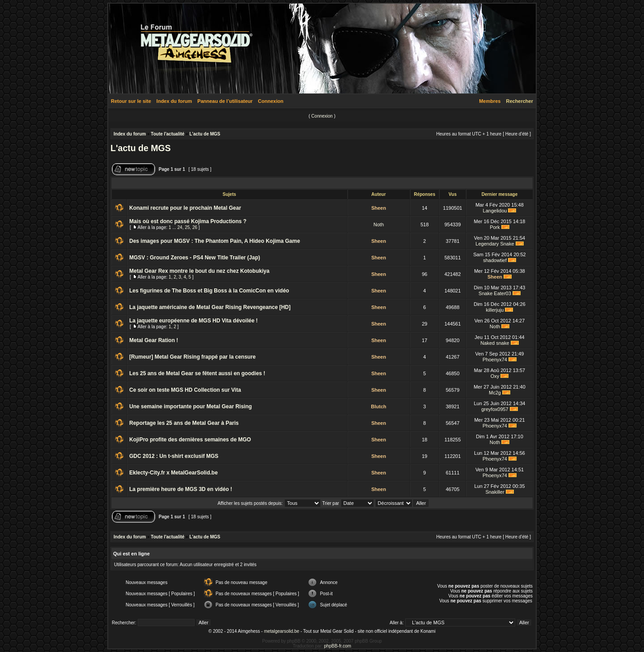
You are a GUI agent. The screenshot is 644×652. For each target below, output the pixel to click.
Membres (490, 101)
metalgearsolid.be (282, 631)
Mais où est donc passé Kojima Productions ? (188, 221)
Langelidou (495, 211)
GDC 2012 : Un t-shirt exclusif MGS (174, 456)
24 (180, 227)
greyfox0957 (495, 409)
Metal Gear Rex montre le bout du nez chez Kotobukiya (199, 271)
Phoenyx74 (495, 360)
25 (187, 227)
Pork (495, 227)
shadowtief (495, 260)
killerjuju (495, 310)
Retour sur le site (131, 101)
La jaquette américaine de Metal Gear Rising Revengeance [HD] (210, 307)
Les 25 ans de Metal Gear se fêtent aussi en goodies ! (197, 373)
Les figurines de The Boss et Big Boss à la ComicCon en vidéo (209, 291)
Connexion (271, 101)
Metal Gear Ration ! (154, 340)
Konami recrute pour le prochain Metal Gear (185, 208)
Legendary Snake (495, 244)
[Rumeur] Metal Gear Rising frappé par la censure (193, 357)
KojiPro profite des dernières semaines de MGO (190, 440)
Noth (379, 224)
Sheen (379, 208)
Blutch (379, 406)
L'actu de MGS (205, 134)
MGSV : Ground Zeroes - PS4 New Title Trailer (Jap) (195, 258)
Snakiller (495, 492)
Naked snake (495, 343)
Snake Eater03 (495, 293)
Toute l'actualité (167, 134)
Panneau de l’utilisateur (225, 101)
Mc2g (495, 393)
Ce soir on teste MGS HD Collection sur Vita (185, 390)
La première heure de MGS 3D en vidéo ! (181, 489)
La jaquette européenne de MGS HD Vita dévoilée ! (193, 321)
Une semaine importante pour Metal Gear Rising (191, 406)
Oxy (495, 376)
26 (195, 227)
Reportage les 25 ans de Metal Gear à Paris (184, 423)
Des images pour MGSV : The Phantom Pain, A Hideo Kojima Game (215, 241)
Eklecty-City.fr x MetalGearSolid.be (174, 473)
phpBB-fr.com (338, 646)
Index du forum (174, 101)
